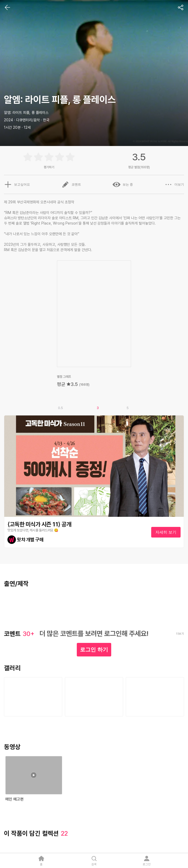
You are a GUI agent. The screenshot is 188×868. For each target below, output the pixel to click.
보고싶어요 (17, 184)
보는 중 (123, 184)
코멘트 (71, 184)
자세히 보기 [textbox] (166, 532)
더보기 (174, 184)
